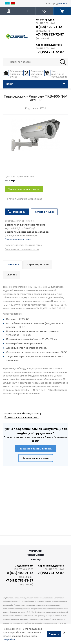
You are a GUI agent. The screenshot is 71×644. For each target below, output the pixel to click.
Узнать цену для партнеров (24, 189)
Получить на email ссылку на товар (23, 245)
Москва (63, 3)
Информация (35, 555)
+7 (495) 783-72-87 (50, 34)
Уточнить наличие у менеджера (25, 199)
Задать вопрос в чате (36, 458)
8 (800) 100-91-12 (49, 27)
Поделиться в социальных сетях (22, 249)
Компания (36, 551)
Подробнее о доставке (18, 239)
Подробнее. (9, 640)
